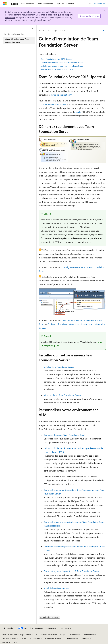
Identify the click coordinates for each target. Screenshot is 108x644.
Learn (41, 30)
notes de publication (60, 95)
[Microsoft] (5, 4)
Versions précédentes (57, 30)
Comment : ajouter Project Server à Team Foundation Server (71, 571)
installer (78, 112)
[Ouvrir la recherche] (90, 4)
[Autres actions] (104, 31)
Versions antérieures (49, 635)
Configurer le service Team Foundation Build (64, 435)
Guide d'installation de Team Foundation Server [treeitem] (17, 41)
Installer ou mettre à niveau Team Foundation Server (62, 66)
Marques (86, 638)
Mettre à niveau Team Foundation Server (62, 395)
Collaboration (74, 635)
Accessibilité (72, 638)
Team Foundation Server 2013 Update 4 (57, 59)
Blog (62, 635)
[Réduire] (33, 28)
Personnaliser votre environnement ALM (57, 69)
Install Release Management (57, 588)
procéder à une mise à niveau (52, 104)
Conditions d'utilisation (55, 638)
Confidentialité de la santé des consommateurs (21, 638)
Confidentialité (89, 635)
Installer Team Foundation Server (59, 367)
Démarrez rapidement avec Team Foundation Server (62, 62)
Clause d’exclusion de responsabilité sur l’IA (20, 635)
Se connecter (99, 3)
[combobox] (18, 34)
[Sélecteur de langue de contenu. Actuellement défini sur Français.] (8, 628)
